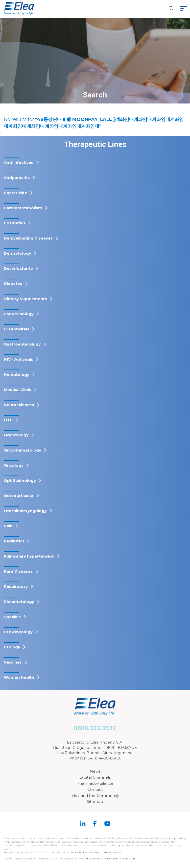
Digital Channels (95, 777)
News (95, 771)
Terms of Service (103, 852)
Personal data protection (119, 859)
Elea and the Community (95, 795)
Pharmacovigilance (95, 783)
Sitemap (95, 801)
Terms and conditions (88, 859)
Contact (95, 789)
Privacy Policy (78, 852)
